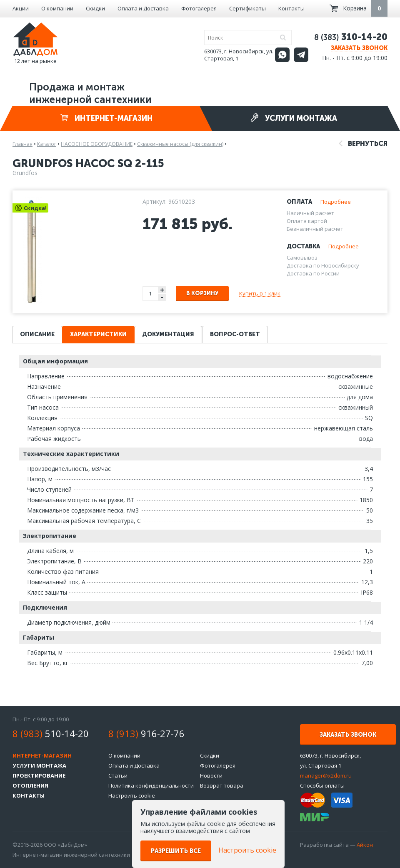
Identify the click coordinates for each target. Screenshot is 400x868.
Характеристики (98, 334)
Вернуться (363, 144)
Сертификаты (247, 8)
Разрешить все (176, 851)
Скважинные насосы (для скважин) (180, 144)
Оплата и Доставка (143, 8)
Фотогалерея (199, 8)
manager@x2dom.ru (326, 775)
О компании (57, 8)
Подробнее (336, 202)
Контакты (291, 8)
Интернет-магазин (106, 118)
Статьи (118, 775)
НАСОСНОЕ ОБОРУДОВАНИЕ (97, 144)
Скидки (95, 8)
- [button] (162, 297)
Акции (21, 8)
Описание (37, 334)
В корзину (202, 293)
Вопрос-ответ (235, 334)
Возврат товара (222, 785)
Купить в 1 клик (260, 293)
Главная (22, 144)
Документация (168, 334)
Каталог (47, 144)
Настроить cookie (132, 795)
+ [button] (162, 290)
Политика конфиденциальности (151, 785)
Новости (211, 775)
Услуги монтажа (294, 118)
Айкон (365, 845)
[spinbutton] (151, 294)
